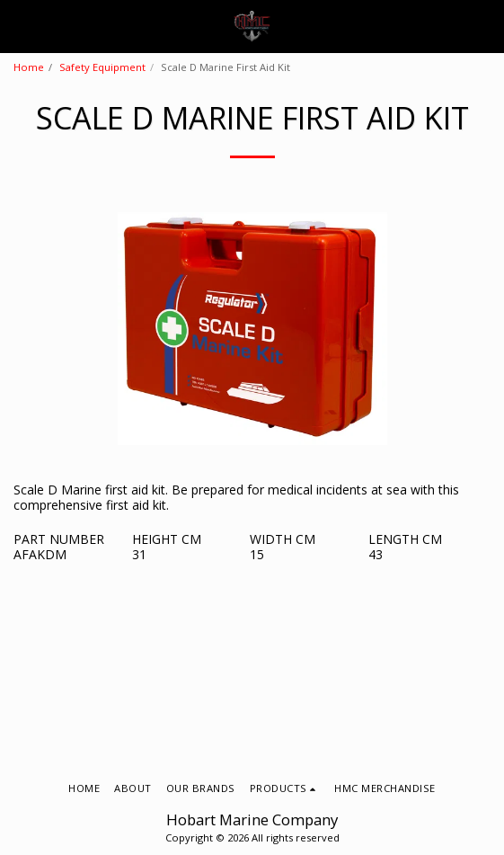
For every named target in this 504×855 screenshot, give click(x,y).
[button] (20, 26)
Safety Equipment (102, 67)
